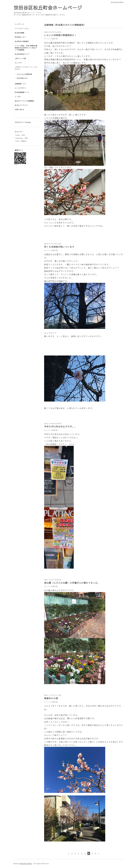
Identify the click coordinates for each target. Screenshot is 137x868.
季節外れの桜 (51, 698)
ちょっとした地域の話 (51, 39)
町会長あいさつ (20, 37)
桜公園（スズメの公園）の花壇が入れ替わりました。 (72, 583)
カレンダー (19, 63)
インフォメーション (22, 28)
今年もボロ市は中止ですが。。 (60, 427)
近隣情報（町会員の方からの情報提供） (26, 68)
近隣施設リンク (20, 84)
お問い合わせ (20, 109)
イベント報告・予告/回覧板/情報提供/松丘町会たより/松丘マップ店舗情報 (26, 48)
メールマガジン (20, 88)
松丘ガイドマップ (21, 105)
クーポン (18, 97)
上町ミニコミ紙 (20, 58)
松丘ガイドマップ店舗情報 (24, 101)
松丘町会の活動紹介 (22, 41)
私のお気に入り (22, 78)
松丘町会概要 (20, 33)
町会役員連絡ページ (22, 92)
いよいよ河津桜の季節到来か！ (60, 35)
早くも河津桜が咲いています (59, 247)
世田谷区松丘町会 (26, 864)
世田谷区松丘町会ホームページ (48, 8)
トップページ (20, 24)
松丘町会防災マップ (22, 54)
